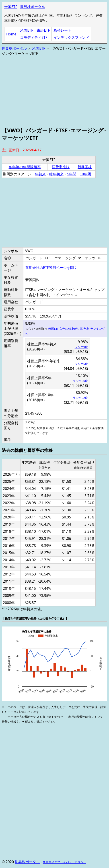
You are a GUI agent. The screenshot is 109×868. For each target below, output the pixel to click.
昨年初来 (56, 174)
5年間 (72, 174)
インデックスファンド (71, 37)
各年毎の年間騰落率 (25, 167)
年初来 (40, 174)
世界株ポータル (33, 7)
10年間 (85, 174)
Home (11, 34)
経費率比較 (61, 167)
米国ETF (11, 7)
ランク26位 (80, 381)
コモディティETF (34, 37)
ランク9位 (81, 347)
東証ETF (43, 30)
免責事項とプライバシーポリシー (65, 862)
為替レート (62, 30)
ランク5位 (81, 364)
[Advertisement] (54, 91)
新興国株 (85, 167)
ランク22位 (80, 398)
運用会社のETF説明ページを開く (51, 268)
